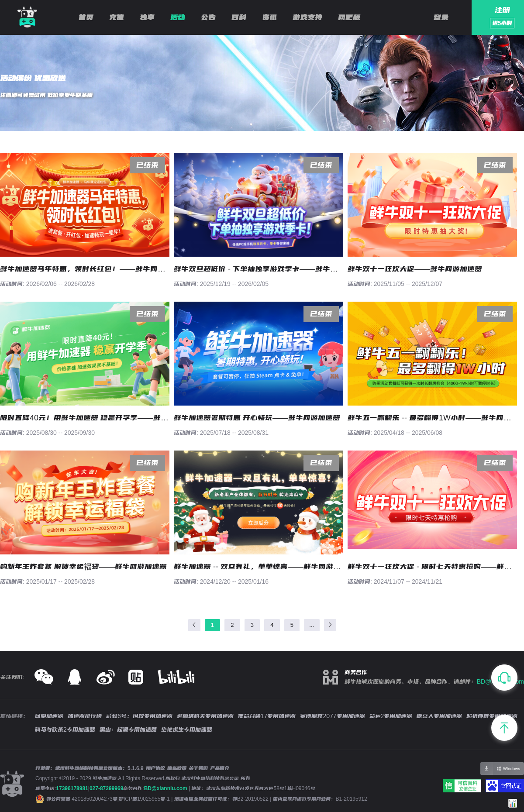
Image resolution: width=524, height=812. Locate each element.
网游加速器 (49, 716)
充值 (117, 17)
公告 (208, 17)
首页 (86, 17)
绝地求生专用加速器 (187, 729)
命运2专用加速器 (391, 716)
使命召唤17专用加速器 (267, 716)
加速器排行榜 (85, 716)
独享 (147, 17)
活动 (178, 17)
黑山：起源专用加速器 (128, 729)
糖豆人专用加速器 (439, 716)
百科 (239, 17)
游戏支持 (307, 17)
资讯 (269, 17)
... (312, 625)
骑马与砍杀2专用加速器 (65, 729)
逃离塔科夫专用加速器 (205, 716)
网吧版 (349, 17)
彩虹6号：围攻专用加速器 (139, 716)
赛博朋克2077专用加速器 (332, 716)
